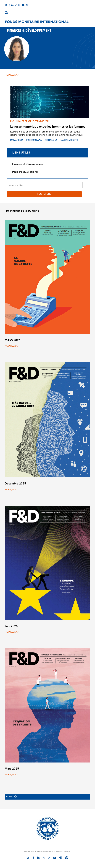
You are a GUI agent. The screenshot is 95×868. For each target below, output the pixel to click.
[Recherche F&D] (45, 185)
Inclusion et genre (21, 121)
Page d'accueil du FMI (25, 172)
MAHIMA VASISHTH (69, 140)
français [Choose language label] (12, 75)
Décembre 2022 (41, 121)
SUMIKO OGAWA (34, 140)
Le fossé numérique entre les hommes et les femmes (48, 127)
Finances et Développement (28, 164)
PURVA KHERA (17, 140)
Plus (11, 797)
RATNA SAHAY (51, 140)
